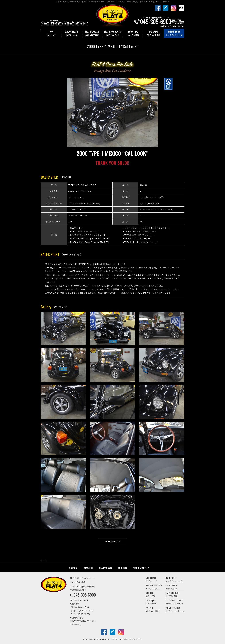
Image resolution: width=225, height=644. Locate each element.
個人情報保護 (105, 568)
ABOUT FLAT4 (72, 33)
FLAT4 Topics (151, 602)
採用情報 (123, 568)
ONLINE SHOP (174, 33)
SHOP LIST (150, 594)
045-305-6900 (85, 595)
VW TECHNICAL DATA (174, 602)
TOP (51, 33)
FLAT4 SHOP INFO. (173, 594)
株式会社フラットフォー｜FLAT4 (113, 16)
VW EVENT (154, 33)
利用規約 (88, 568)
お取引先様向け (141, 568)
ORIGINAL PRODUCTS (154, 587)
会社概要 (73, 568)
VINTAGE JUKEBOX (175, 609)
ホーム (44, 560)
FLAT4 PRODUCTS (113, 33)
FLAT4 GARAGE (92, 33)
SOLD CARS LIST (111, 541)
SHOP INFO (133, 33)
